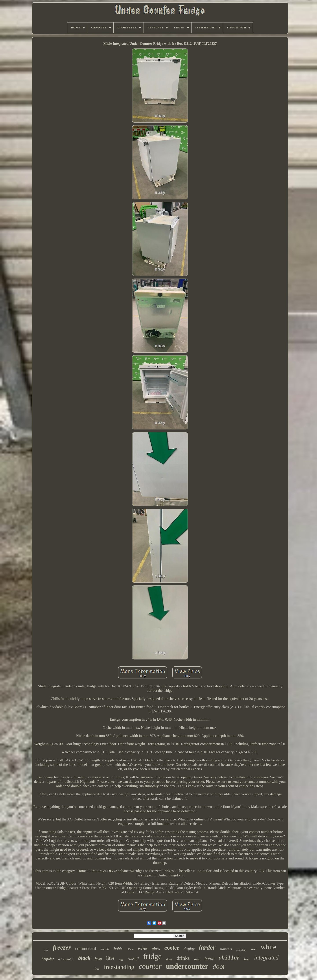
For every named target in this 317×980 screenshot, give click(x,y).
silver (169, 959)
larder (207, 947)
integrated (266, 958)
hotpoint (48, 959)
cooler (172, 948)
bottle (209, 959)
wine (143, 948)
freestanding (119, 967)
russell (133, 959)
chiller (229, 958)
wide (46, 950)
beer (247, 959)
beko (98, 959)
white (268, 947)
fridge (152, 957)
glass (156, 949)
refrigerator (66, 959)
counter (150, 966)
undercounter (187, 966)
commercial (86, 948)
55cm (131, 949)
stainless (226, 949)
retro (121, 960)
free (97, 969)
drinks (183, 958)
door (219, 966)
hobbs (119, 949)
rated (197, 959)
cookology (241, 950)
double (105, 949)
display (189, 949)
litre (110, 958)
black (84, 958)
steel (254, 949)
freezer (62, 947)
